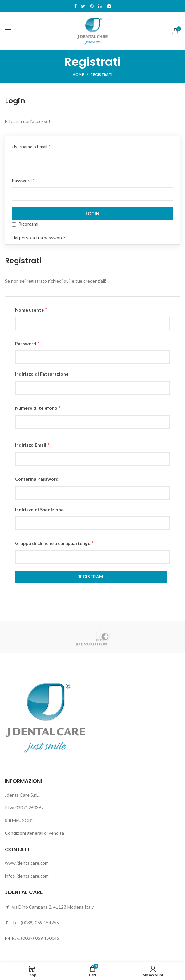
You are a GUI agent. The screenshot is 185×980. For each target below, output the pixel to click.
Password (23, 180)
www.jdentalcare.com (27, 863)
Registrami (91, 577)
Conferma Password (38, 479)
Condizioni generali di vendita (34, 833)
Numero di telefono (38, 408)
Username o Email (31, 146)
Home (78, 74)
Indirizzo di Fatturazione (42, 374)
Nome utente (31, 309)
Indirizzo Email (32, 445)
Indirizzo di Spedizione (39, 509)
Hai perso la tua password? (39, 237)
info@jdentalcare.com (27, 876)
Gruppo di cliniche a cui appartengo (54, 543)
